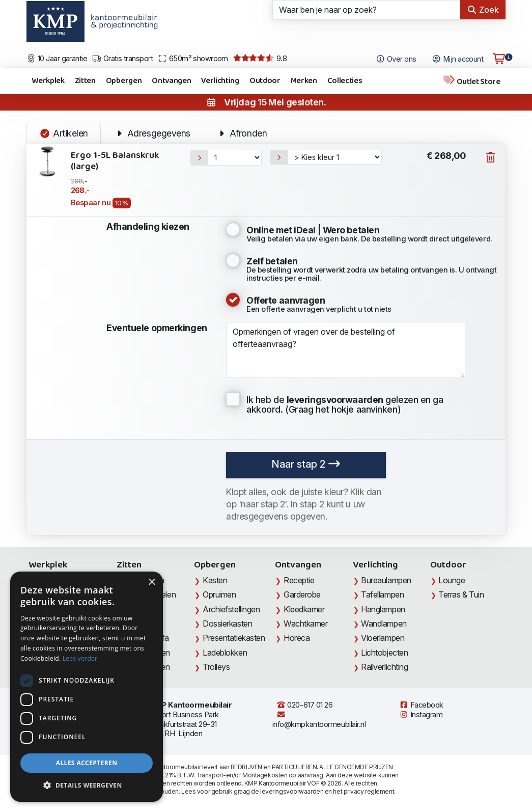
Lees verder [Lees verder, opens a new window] (80, 658)
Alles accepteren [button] (87, 763)
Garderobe (302, 594)
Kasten (215, 580)
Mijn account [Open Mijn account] (457, 59)
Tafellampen (382, 594)
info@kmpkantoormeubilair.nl (319, 720)
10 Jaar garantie (57, 59)
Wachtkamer (306, 624)
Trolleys (216, 667)
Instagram (421, 715)
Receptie (299, 580)
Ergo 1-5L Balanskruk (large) (115, 161)
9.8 (260, 59)
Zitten (85, 81)
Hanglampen (383, 609)
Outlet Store (471, 81)
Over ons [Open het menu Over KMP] (396, 59)
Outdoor (265, 81)
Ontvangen (171, 81)
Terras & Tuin (461, 594)
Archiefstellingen (231, 609)
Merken (304, 81)
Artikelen (64, 133)
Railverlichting (384, 667)
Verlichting (220, 81)
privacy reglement (369, 791)
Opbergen (124, 81)
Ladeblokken (225, 653)
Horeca (297, 638)
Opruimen (219, 594)
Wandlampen (384, 624)
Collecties (345, 81)
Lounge (452, 580)
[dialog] (87, 687)
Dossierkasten (227, 624)
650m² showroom (193, 59)
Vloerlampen (383, 638)
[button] (87, 786)
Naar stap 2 (306, 464)
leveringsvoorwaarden (292, 791)
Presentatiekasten (234, 638)
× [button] (151, 583)
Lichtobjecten (384, 653)
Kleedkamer (304, 609)
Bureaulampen (386, 580)
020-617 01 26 (305, 705)
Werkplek (48, 81)
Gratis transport (122, 59)
